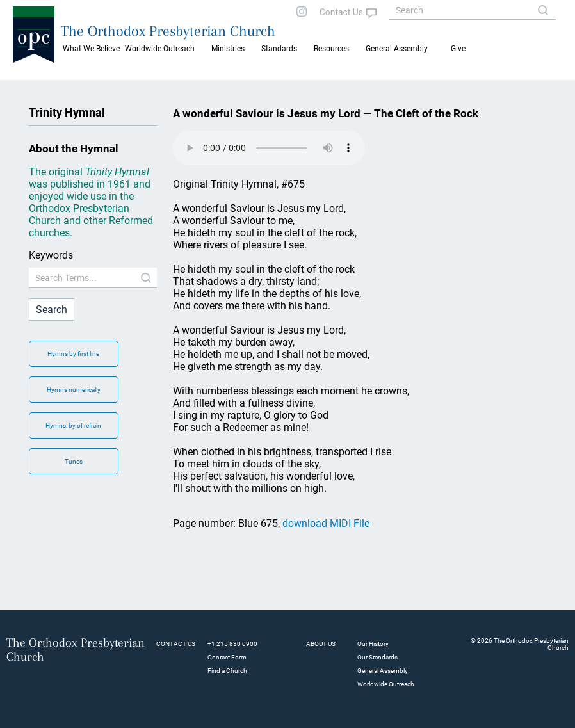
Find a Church (227, 671)
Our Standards (377, 657)
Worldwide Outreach (386, 684)
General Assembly (397, 49)
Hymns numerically (74, 390)
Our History (373, 644)
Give (458, 49)
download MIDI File (326, 523)
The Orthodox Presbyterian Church (168, 31)
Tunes (74, 461)
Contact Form (227, 657)
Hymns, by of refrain (73, 425)
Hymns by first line (73, 354)
